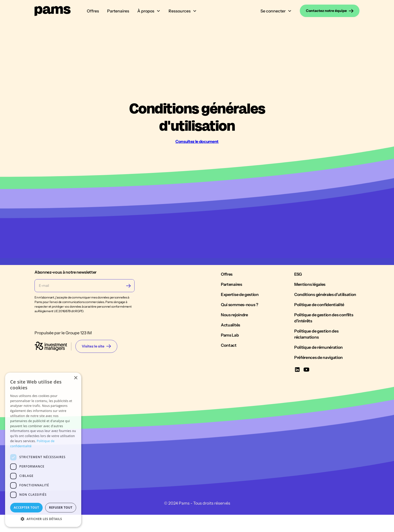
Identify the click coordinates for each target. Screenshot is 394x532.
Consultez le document (197, 141)
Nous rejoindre (234, 347)
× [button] (76, 378)
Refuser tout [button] (61, 508)
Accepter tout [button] (26, 508)
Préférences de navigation (318, 389)
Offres (93, 11)
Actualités (231, 357)
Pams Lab (230, 367)
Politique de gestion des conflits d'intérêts (324, 350)
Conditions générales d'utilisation (325, 326)
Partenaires (118, 11)
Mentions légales (310, 316)
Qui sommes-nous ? (240, 337)
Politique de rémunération (318, 379)
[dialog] (43, 450)
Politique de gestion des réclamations (316, 366)
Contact (229, 377)
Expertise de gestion (240, 326)
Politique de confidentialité (319, 337)
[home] (53, 11)
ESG (298, 306)
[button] (149, 11)
